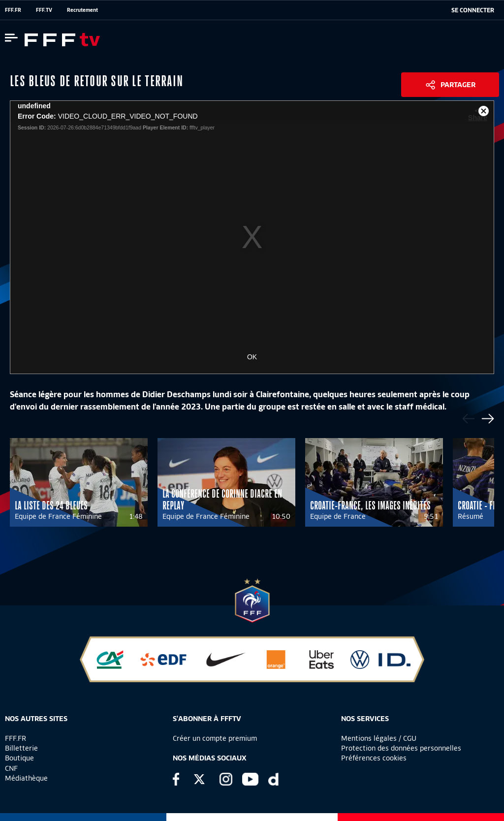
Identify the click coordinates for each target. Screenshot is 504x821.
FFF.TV (44, 10)
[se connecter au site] (473, 10)
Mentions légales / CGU (379, 738)
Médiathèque (26, 778)
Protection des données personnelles (401, 748)
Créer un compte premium (215, 738)
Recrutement (82, 10)
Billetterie (21, 748)
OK (252, 357)
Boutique (19, 758)
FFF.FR (13, 10)
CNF (11, 768)
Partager (458, 85)
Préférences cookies (374, 758)
